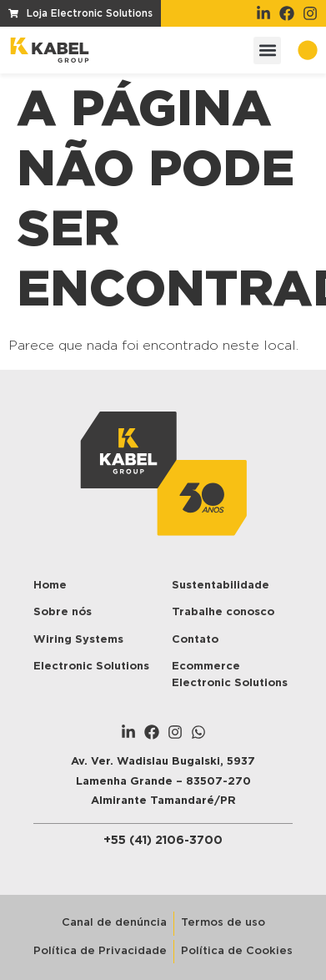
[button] (267, 51)
